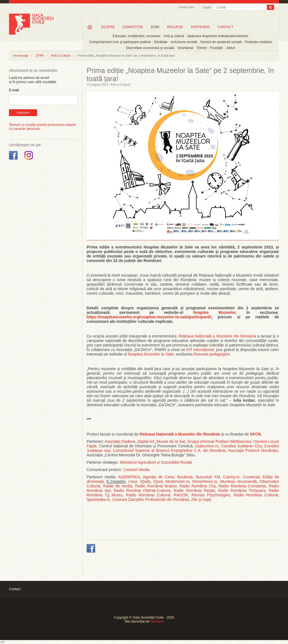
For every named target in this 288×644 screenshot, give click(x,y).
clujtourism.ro (207, 446)
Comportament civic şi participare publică (120, 42)
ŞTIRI (155, 27)
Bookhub (185, 477)
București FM (208, 477)
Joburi (231, 48)
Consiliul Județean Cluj (241, 446)
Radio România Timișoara (242, 490)
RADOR (181, 495)
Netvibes (157, 621)
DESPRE (108, 27)
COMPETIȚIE (133, 27)
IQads (145, 481)
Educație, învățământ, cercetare (137, 36)
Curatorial (251, 477)
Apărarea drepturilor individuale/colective (218, 36)
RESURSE (175, 27)
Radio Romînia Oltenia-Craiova (142, 490)
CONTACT (225, 27)
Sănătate (161, 42)
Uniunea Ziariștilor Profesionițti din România (150, 499)
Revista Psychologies (211, 495)
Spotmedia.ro (98, 499)
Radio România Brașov (156, 486)
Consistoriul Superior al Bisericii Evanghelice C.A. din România (169, 450)
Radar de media (118, 486)
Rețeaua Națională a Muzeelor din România (217, 336)
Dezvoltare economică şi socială (150, 48)
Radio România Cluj (198, 486)
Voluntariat (185, 48)
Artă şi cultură (174, 36)
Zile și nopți (201, 499)
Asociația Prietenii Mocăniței (253, 450)
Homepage (21, 55)
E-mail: (14, 90)
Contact (15, 589)
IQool (158, 481)
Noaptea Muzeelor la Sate (151, 354)
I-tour (133, 481)
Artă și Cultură (61, 55)
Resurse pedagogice (212, 354)
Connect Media (136, 470)
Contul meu (186, 7)
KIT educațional (200, 350)
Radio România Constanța (242, 486)
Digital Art (146, 441)
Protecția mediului (258, 42)
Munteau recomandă (238, 481)
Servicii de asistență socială (221, 42)
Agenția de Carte (158, 477)
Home (90, 27)
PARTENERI (200, 27)
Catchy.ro (231, 477)
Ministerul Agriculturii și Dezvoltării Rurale (156, 462)
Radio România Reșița (194, 490)
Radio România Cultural (148, 495)
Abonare (23, 113)
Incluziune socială (184, 42)
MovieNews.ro (205, 481)
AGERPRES (129, 477)
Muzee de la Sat (171, 441)
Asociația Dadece (120, 441)
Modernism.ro (177, 481)
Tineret (202, 48)
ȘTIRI (40, 55)
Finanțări (216, 48)
